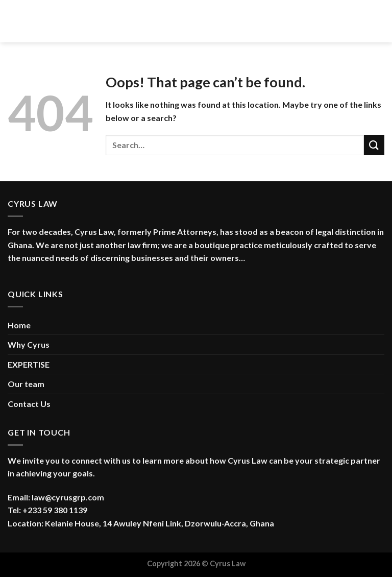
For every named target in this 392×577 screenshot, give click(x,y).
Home (19, 325)
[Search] (381, 21)
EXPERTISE (29, 364)
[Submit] (374, 145)
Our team (26, 384)
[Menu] (14, 21)
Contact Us (29, 404)
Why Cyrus (29, 344)
